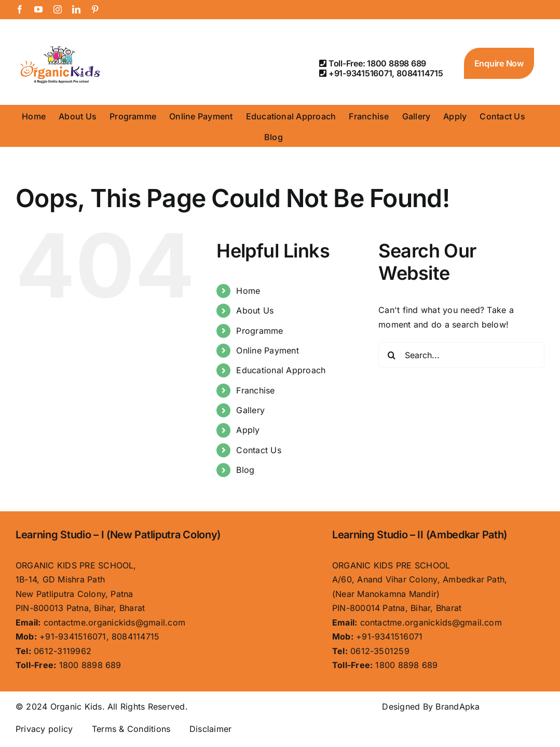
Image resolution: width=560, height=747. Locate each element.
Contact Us (258, 450)
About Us (255, 310)
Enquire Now (499, 63)
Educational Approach (281, 370)
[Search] (391, 355)
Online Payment (267, 350)
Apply (248, 430)
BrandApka (457, 707)
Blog (245, 470)
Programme (259, 331)
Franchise (255, 390)
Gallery (250, 410)
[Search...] (461, 355)
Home (248, 291)
